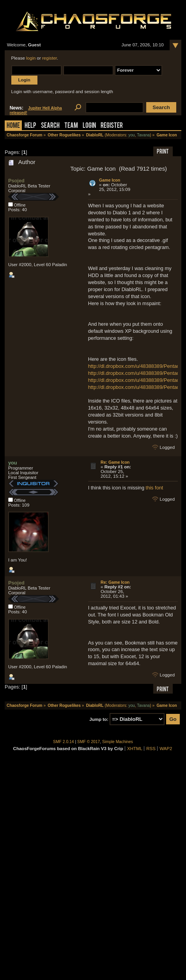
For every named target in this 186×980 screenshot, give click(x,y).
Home (13, 126)
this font (155, 488)
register (50, 58)
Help (30, 126)
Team (71, 126)
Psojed (16, 181)
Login (89, 126)
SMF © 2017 (89, 742)
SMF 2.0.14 (64, 742)
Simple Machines (118, 742)
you (132, 135)
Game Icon (110, 180)
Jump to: (99, 719)
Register (112, 126)
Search (50, 126)
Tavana (143, 135)
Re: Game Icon (115, 462)
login (31, 58)
